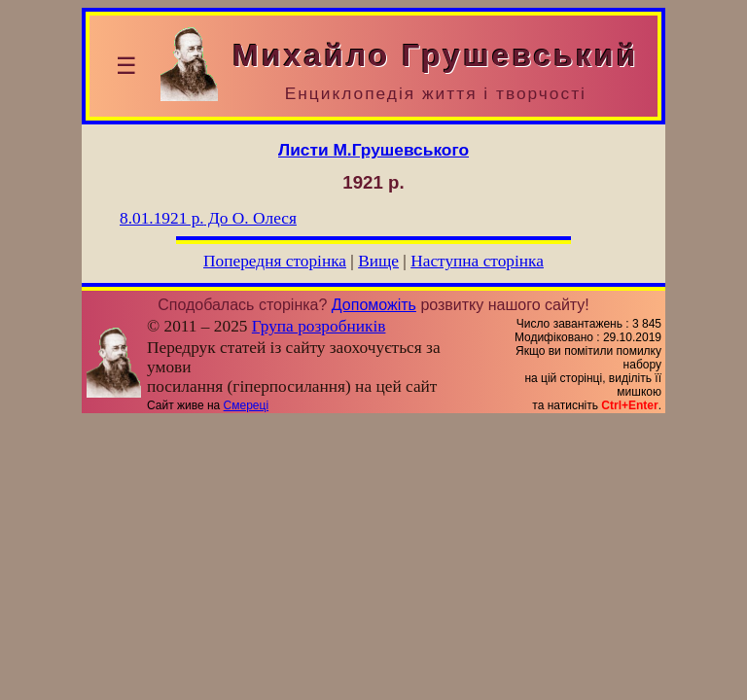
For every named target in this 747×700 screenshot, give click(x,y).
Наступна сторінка (477, 261)
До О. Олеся (208, 218)
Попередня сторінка (275, 261)
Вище (378, 261)
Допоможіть (374, 305)
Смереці (246, 405)
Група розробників (319, 326)
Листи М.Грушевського (373, 150)
